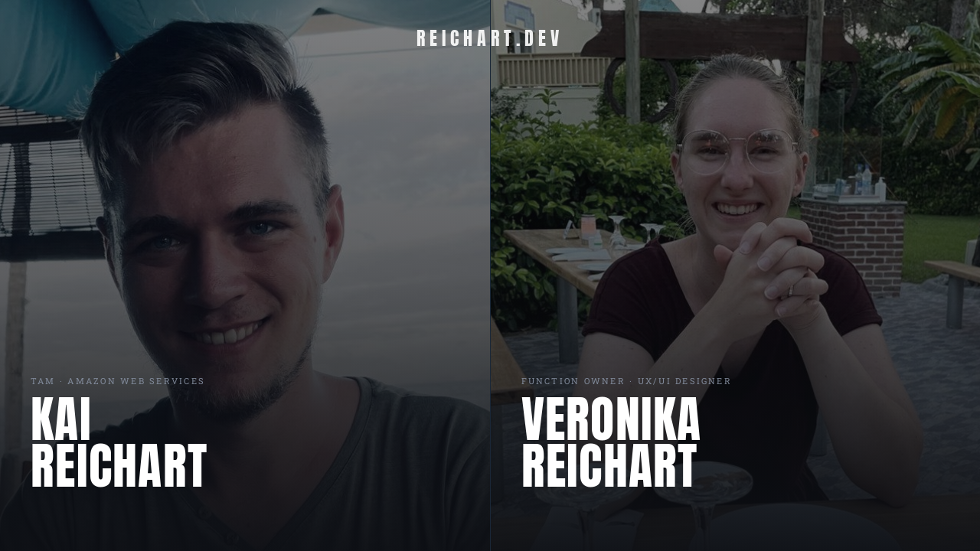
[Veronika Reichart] (736, 275)
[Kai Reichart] (245, 275)
